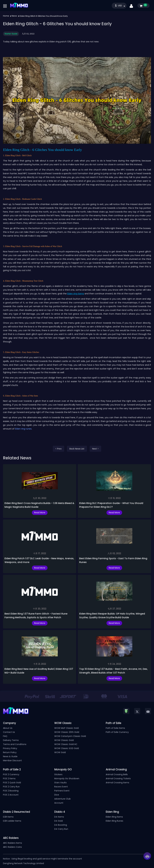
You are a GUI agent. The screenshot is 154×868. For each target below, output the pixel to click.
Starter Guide (11, 34)
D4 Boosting (61, 825)
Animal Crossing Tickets (118, 778)
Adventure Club (62, 799)
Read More (40, 513)
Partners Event (62, 791)
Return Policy (10, 752)
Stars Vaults (60, 783)
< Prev (59, 449)
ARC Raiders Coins (12, 847)
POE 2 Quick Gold (12, 783)
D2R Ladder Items (12, 821)
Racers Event (61, 787)
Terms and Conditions (15, 744)
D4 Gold (59, 821)
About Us (8, 728)
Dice (57, 795)
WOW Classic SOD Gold (67, 748)
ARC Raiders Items (12, 843)
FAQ (5, 736)
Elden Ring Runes (114, 821)
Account (59, 803)
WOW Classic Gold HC (66, 744)
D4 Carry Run (61, 829)
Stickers (58, 774)
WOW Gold (60, 752)
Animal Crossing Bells (117, 774)
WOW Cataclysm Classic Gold (70, 736)
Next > (95, 449)
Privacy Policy (10, 748)
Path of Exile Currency (117, 732)
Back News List (77, 449)
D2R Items (8, 817)
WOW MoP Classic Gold (66, 728)
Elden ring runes (23, 429)
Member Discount (12, 760)
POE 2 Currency (11, 774)
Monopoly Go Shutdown (67, 778)
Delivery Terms (11, 740)
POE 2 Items (9, 778)
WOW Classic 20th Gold (67, 732)
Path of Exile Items (115, 728)
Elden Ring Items (114, 817)
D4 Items (59, 817)
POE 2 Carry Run (11, 787)
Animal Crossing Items (117, 783)
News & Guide (10, 756)
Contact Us (9, 732)
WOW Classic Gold (64, 740)
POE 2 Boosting (11, 791)
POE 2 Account (11, 795)
